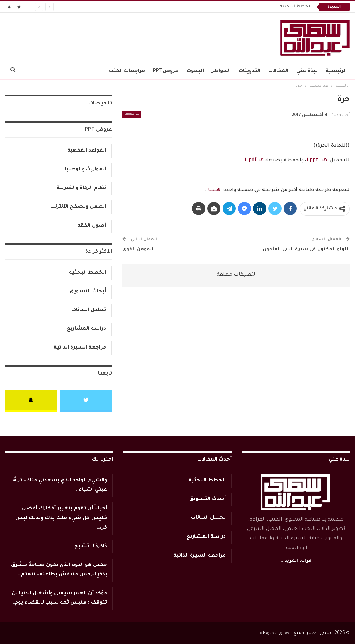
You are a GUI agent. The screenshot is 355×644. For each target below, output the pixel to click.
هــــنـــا (214, 190)
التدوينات (249, 71)
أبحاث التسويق (88, 292)
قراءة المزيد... (296, 561)
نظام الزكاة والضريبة (81, 188)
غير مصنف (132, 114)
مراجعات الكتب (127, 71)
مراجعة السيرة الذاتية (80, 348)
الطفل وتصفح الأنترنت (78, 207)
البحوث (195, 71)
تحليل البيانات (89, 310)
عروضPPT (166, 71)
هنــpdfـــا (254, 161)
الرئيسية (336, 71)
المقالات (278, 71)
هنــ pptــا (317, 161)
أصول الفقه (92, 226)
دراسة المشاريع (86, 329)
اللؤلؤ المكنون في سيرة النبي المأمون (306, 250)
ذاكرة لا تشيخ (91, 547)
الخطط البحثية (296, 7)
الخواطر (221, 71)
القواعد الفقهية (87, 151)
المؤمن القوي (138, 250)
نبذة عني (307, 71)
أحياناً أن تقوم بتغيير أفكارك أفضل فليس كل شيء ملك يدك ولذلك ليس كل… (61, 518)
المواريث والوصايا (85, 170)
